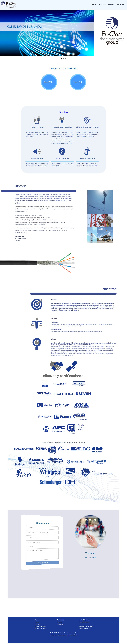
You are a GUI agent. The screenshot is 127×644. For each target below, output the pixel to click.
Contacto (121, 5)
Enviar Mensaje (43, 563)
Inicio (94, 5)
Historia (111, 5)
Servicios (102, 5)
